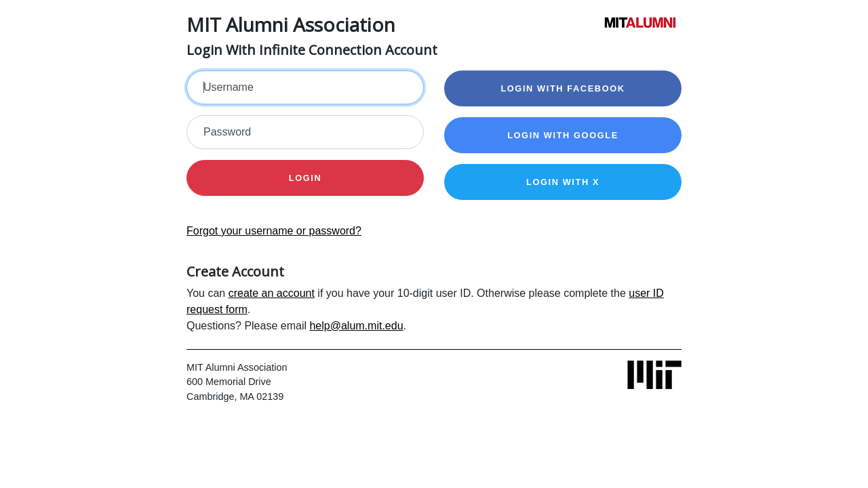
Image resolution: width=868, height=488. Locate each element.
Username (229, 87)
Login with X (563, 182)
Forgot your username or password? (274, 231)
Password (227, 132)
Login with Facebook (563, 88)
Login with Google (563, 135)
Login (305, 178)
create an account (272, 293)
